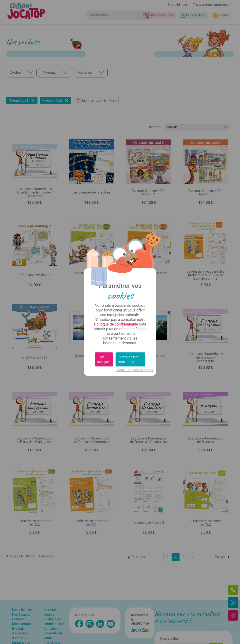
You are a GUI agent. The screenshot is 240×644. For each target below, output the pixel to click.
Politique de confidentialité (116, 324)
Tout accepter (103, 359)
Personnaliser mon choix (128, 359)
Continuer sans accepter (135, 370)
